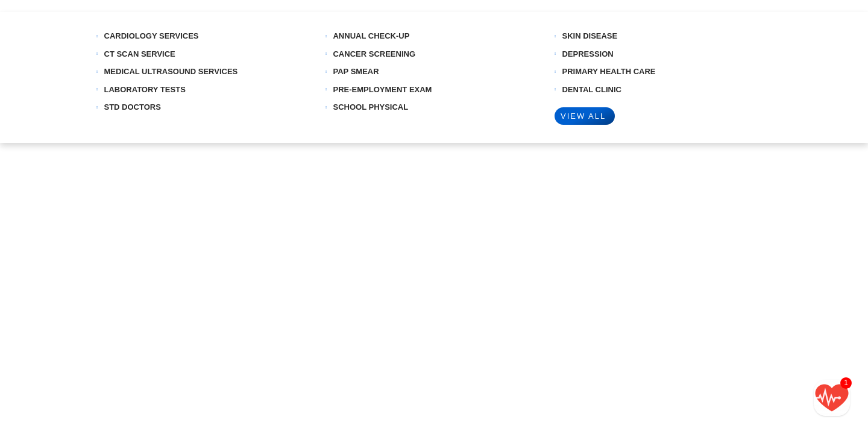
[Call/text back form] (832, 398)
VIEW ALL (583, 116)
